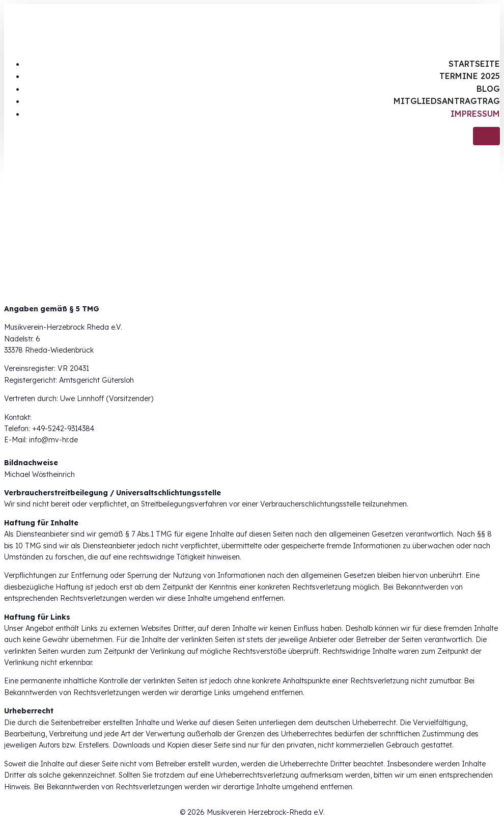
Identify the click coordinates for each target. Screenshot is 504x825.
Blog (488, 89)
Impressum (475, 114)
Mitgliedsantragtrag (447, 101)
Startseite (474, 64)
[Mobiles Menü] (486, 136)
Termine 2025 (470, 76)
